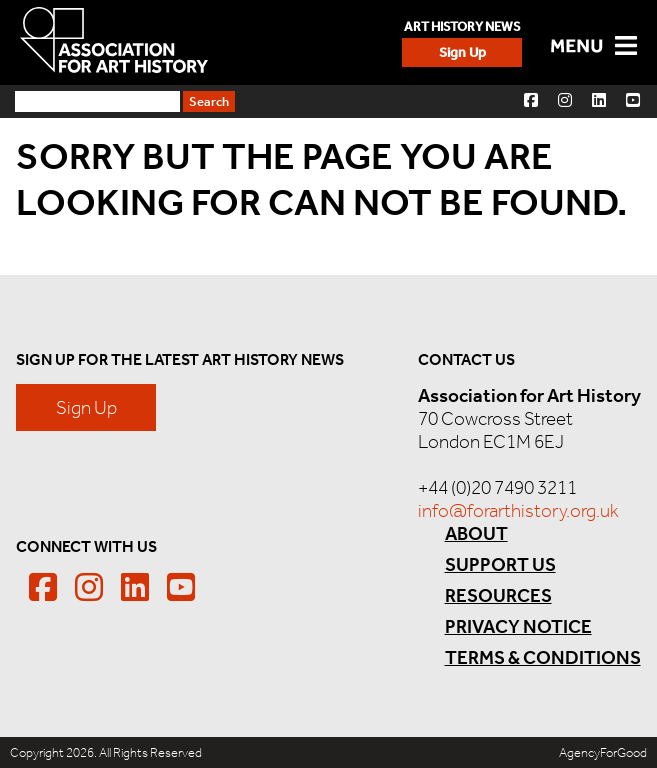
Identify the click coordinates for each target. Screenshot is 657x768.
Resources (498, 595)
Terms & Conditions (543, 657)
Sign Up (462, 52)
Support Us (500, 564)
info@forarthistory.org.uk (518, 510)
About (476, 533)
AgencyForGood (603, 752)
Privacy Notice (518, 626)
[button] (531, 99)
